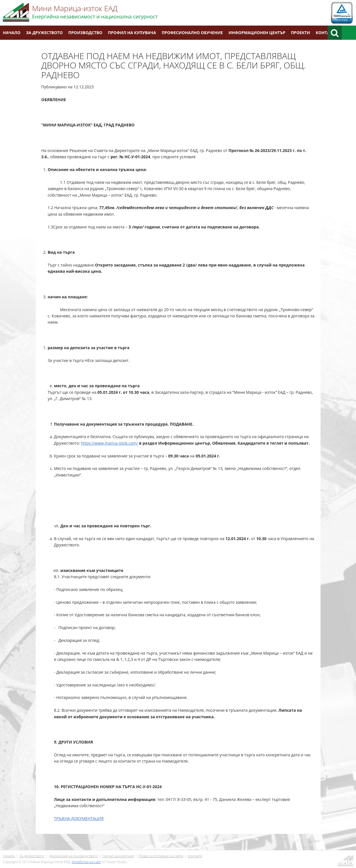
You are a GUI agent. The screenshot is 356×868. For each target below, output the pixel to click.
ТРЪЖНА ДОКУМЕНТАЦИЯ (79, 818)
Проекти (301, 33)
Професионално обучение (192, 33)
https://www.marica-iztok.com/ (110, 443)
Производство (85, 33)
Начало (12, 33)
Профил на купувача (132, 33)
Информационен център (257, 33)
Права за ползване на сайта (161, 856)
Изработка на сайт (86, 862)
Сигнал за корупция (118, 856)
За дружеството (44, 33)
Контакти (327, 33)
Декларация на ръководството (73, 856)
